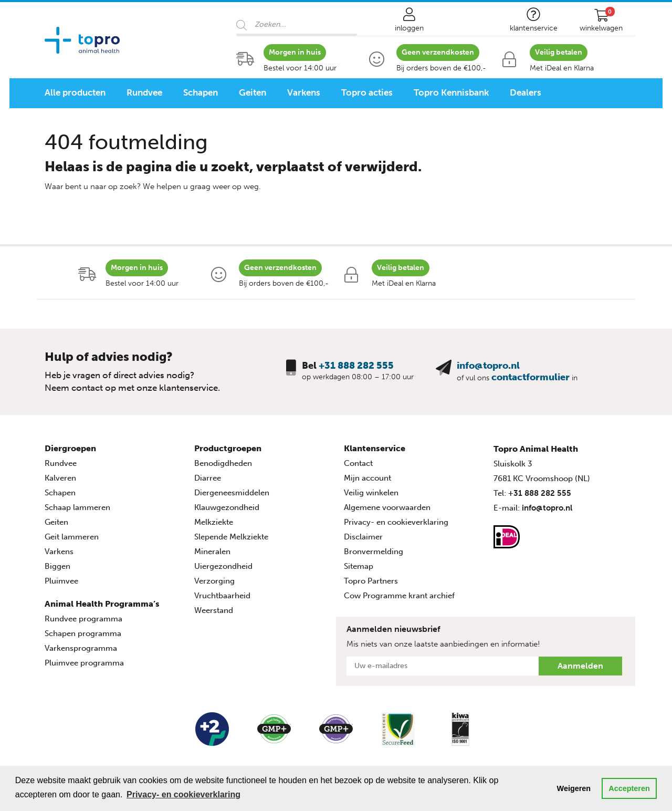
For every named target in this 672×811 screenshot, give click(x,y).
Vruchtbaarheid (222, 596)
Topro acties (367, 92)
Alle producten (75, 92)
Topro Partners (371, 581)
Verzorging (214, 581)
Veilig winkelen (371, 493)
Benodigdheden (223, 463)
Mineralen (212, 552)
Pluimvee (61, 581)
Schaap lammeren (77, 507)
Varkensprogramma (81, 648)
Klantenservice (375, 448)
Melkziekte (214, 522)
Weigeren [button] (574, 788)
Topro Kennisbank (451, 92)
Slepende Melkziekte (231, 537)
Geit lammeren (72, 537)
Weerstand (214, 610)
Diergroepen (70, 448)
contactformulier (531, 377)
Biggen (57, 566)
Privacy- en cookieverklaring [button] (183, 794)
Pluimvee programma (84, 663)
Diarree (208, 478)
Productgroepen (228, 448)
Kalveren (60, 478)
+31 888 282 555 (356, 366)
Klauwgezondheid (227, 507)
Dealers (526, 92)
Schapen (201, 92)
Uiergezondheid (223, 566)
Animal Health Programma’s (102, 604)
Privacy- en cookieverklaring (396, 522)
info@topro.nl (488, 366)
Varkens (304, 92)
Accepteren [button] (629, 788)
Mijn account (367, 478)
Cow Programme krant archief (399, 596)
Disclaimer (363, 537)
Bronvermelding (374, 552)
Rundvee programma (83, 619)
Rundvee (144, 92)
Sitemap (359, 566)
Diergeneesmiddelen (232, 493)
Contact (358, 463)
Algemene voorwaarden (387, 507)
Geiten (253, 92)
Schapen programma (83, 633)
